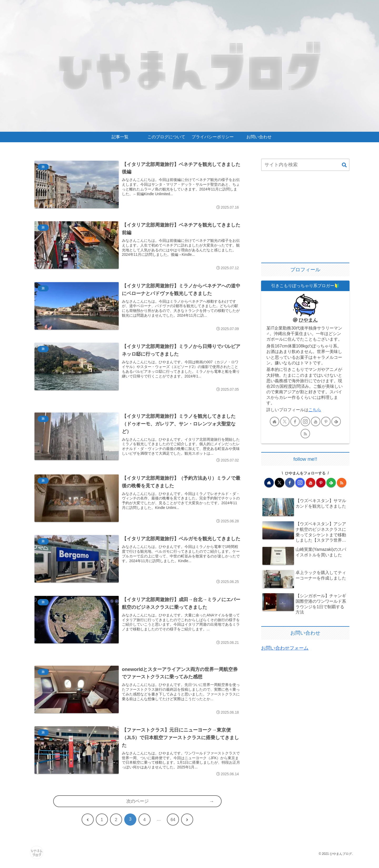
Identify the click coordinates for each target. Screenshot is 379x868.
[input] (305, 165)
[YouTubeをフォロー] (316, 421)
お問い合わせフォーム (285, 648)
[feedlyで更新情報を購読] (336, 421)
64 (173, 827)
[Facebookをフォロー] (295, 421)
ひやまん (308, 320)
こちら (315, 410)
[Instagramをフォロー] (305, 421)
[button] (344, 165)
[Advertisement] (305, 217)
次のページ (137, 808)
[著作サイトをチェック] (275, 421)
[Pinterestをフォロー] (326, 421)
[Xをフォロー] (285, 421)
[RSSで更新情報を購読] (305, 434)
